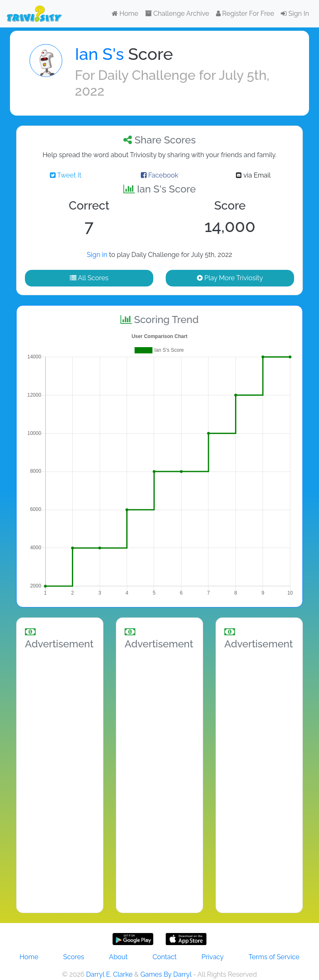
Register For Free (245, 14)
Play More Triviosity (230, 278)
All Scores (89, 278)
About (118, 957)
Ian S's (99, 54)
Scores (74, 957)
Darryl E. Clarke (109, 974)
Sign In (295, 14)
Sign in (97, 255)
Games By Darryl (166, 974)
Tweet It (66, 175)
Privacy (212, 957)
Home (125, 14)
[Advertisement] (60, 780)
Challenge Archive (177, 14)
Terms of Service (274, 957)
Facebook (160, 175)
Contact (164, 957)
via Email (253, 175)
